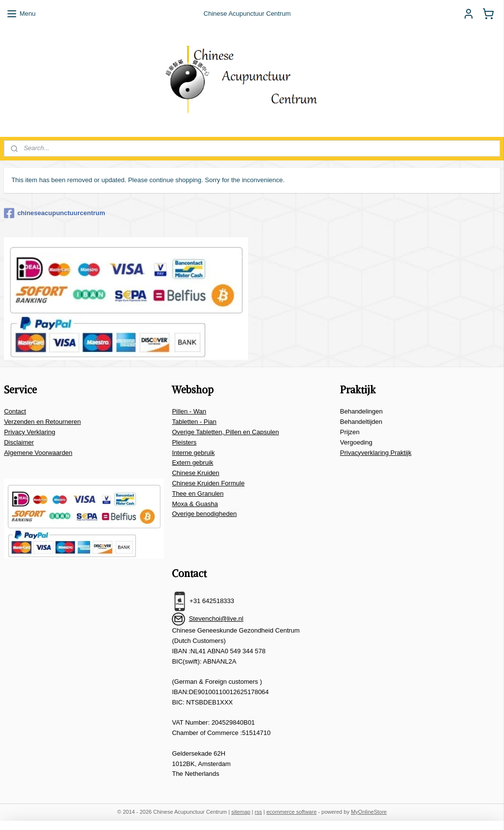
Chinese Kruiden (195, 473)
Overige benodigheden (204, 514)
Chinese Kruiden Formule (208, 483)
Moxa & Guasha (195, 504)
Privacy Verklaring (30, 432)
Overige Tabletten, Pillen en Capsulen (225, 432)
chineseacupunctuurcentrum (54, 213)
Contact (15, 411)
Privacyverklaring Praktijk (376, 453)
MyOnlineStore (369, 812)
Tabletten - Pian (194, 422)
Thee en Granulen (198, 494)
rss (259, 812)
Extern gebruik (192, 463)
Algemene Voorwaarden (38, 453)
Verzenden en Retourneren (42, 422)
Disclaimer (19, 442)
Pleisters (184, 442)
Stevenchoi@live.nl (216, 619)
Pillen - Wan (189, 411)
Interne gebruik (193, 453)
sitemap (241, 812)
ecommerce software (291, 812)
